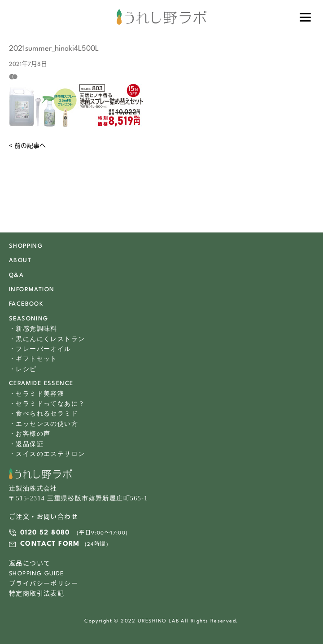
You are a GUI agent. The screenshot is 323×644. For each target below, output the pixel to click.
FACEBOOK (26, 304)
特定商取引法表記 (37, 594)
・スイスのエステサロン (47, 454)
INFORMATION (32, 290)
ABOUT (20, 261)
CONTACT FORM (50, 544)
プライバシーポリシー (44, 584)
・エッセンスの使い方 (44, 424)
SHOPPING (26, 246)
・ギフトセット (33, 359)
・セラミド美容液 (37, 394)
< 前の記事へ (27, 146)
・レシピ (23, 369)
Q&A (16, 275)
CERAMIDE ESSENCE (41, 383)
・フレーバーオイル (40, 349)
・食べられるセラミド (44, 414)
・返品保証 (26, 444)
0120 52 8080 (45, 533)
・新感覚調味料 (33, 329)
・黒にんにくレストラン (47, 339)
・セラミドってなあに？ (47, 404)
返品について (30, 564)
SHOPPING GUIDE (37, 574)
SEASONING (29, 319)
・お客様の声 (30, 434)
